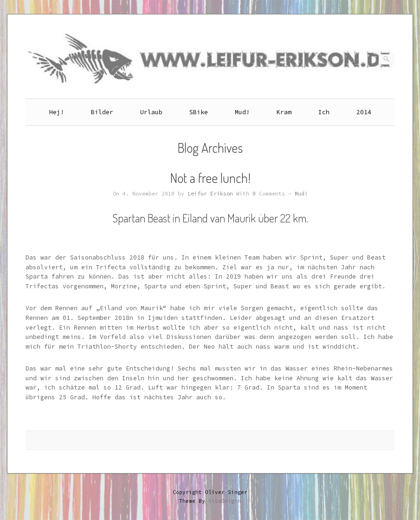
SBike (199, 112)
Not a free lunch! (210, 178)
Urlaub (151, 112)
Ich (324, 112)
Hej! (57, 112)
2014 (364, 112)
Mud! (242, 112)
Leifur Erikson (210, 194)
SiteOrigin (225, 501)
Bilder (102, 112)
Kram (284, 112)
